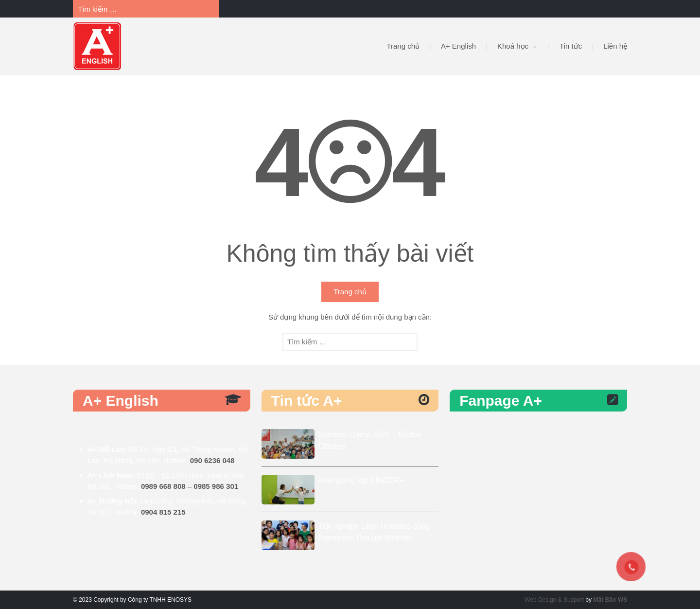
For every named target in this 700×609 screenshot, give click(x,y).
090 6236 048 (212, 460)
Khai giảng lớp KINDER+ (361, 480)
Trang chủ (403, 46)
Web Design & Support (554, 600)
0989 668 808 (163, 486)
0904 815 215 (163, 512)
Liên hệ (615, 46)
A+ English (458, 46)
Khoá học (513, 46)
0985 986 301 (216, 486)
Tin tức (571, 46)
